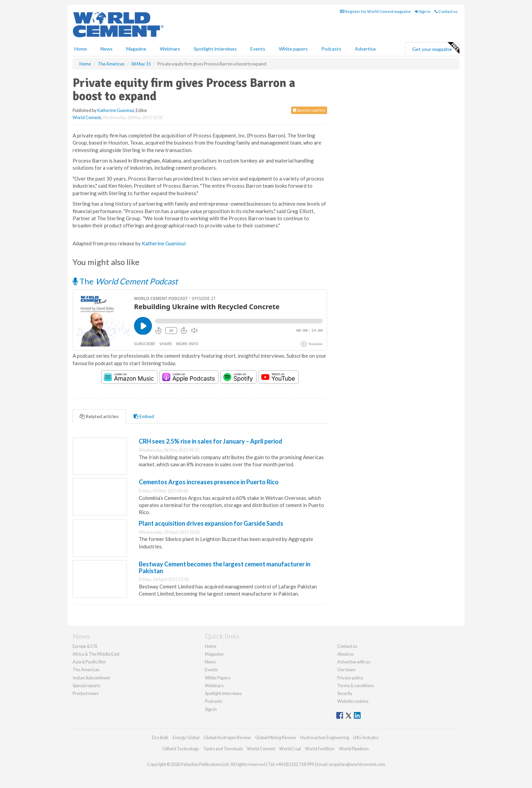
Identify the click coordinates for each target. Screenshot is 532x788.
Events (258, 49)
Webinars (170, 49)
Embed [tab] (144, 416)
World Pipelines (354, 749)
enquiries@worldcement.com (357, 764)
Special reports (87, 686)
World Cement (87, 117)
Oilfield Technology (180, 749)
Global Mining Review (276, 737)
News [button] (107, 49)
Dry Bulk (160, 737)
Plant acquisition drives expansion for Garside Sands (211, 523)
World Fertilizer (320, 749)
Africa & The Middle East (96, 654)
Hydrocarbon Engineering (325, 737)
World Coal (290, 749)
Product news (85, 693)
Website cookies (353, 701)
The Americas (86, 670)
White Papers (218, 678)
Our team (346, 670)
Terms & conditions (356, 686)
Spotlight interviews (215, 49)
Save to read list (309, 110)
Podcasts (331, 49)
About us (346, 654)
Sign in (423, 11)
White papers (293, 49)
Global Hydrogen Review (227, 737)
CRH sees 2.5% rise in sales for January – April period (211, 441)
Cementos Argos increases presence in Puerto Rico (209, 482)
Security (345, 693)
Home (81, 49)
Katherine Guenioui (116, 110)
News (210, 662)
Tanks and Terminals (223, 749)
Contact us (446, 11)
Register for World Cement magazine (375, 11)
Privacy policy (350, 678)
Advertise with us (354, 662)
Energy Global (186, 737)
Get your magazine (436, 48)
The (125, 281)
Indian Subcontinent (91, 678)
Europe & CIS (85, 646)
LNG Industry (366, 737)
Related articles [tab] (99, 416)
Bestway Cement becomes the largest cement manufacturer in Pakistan (225, 567)
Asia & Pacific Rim (89, 662)
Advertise (365, 49)
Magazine (136, 49)
